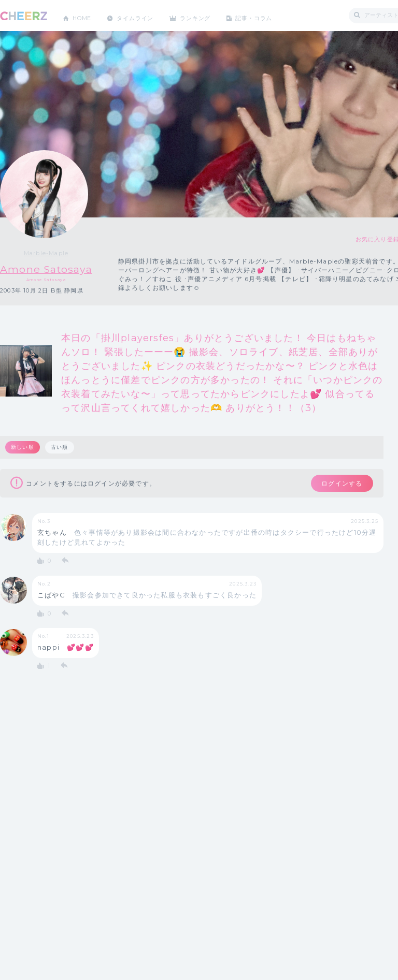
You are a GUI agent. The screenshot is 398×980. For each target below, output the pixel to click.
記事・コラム (271, 15)
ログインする (336, 485)
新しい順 (23, 448)
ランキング (208, 15)
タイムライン (142, 15)
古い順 (61, 448)
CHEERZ (24, 16)
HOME (84, 15)
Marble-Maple (56, 253)
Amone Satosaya (56, 269)
